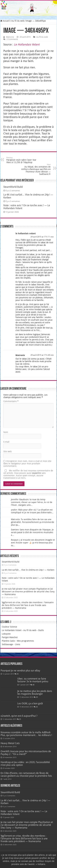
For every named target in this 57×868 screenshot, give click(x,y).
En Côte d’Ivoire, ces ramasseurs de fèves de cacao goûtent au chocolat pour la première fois (26, 774)
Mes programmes (25, 641)
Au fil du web (18, 21)
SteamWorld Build (13, 187)
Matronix (10, 37)
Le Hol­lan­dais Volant (27, 44)
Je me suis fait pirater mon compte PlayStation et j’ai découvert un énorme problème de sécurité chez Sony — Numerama (28, 592)
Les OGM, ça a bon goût (30, 703)
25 (20, 719)
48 (33, 685)
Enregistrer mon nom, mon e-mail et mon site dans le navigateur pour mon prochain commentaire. (27, 464)
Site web (7, 451)
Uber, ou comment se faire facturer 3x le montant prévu (33, 680)
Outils (41, 630)
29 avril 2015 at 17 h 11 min (42, 237)
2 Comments (12, 39)
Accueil (5, 21)
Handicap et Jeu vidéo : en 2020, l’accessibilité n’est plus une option (25, 764)
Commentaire (11, 401)
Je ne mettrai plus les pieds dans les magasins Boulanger (35, 692)
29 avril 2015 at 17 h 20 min (42, 355)
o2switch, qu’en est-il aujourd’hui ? (19, 716)
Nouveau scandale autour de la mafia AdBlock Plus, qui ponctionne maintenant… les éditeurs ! (26, 734)
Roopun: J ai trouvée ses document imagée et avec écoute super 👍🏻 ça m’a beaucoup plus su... (33, 543)
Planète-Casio (8, 641)
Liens (18, 644)
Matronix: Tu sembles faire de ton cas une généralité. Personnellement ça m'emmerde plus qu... (33, 522)
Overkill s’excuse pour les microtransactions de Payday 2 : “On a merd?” (26, 753)
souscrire (36, 473)
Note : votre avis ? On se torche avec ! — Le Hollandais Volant (24, 813)
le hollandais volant (26, 233)
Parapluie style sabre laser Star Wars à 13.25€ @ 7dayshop (22, 160)
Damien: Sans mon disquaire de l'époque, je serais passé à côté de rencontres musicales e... (32, 532)
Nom (6, 432)
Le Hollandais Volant (12, 630)
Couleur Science (9, 627)
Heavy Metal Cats (10, 743)
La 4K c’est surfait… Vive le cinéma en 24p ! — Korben (28, 570)
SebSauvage (7, 644)
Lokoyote (6, 634)
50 (18, 674)
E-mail (6, 442)
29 (37, 697)
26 (37, 707)
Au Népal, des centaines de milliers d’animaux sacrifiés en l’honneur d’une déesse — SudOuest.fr (35, 169)
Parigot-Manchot (10, 637)
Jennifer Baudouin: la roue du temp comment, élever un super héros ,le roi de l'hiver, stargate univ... (32, 502)
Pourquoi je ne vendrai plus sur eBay (20, 671)
